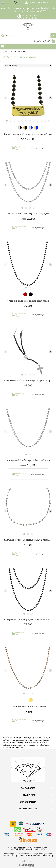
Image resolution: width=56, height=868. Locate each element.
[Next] (50, 98)
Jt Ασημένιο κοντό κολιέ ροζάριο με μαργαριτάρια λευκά (28, 540)
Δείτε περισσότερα (37, 148)
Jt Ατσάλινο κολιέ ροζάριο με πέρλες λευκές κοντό (28, 460)
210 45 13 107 (30, 18)
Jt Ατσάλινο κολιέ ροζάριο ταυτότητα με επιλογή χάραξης (28, 134)
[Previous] (6, 98)
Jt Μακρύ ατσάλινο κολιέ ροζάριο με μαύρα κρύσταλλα (28, 620)
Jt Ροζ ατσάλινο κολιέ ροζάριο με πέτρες (28, 707)
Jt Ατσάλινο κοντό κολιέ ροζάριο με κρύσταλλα (28, 301)
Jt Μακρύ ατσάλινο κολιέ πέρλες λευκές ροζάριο (28, 214)
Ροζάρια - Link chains (17, 52)
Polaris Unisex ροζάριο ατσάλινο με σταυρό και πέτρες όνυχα (28, 380)
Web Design (26, 861)
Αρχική (4, 52)
